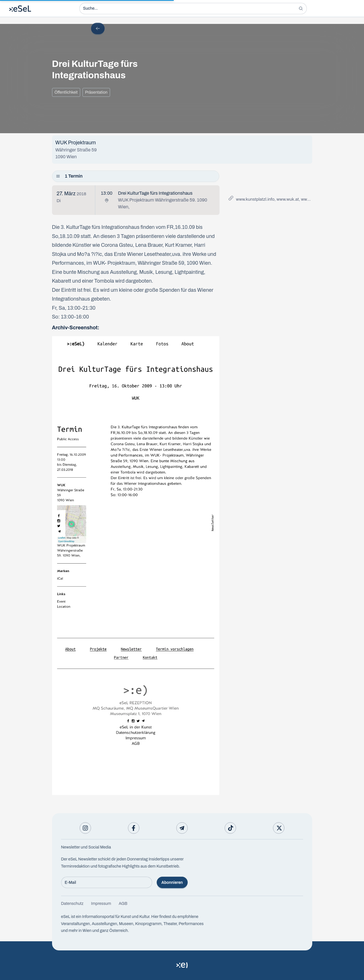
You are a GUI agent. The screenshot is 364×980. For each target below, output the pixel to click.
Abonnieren (172, 883)
